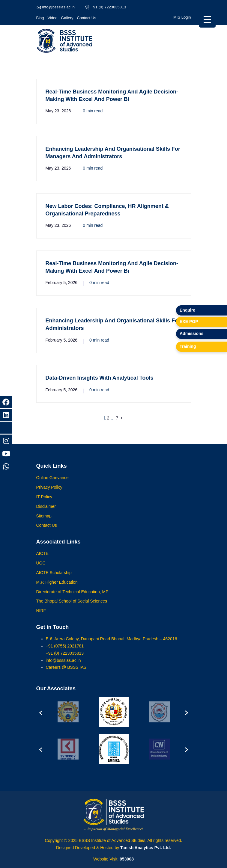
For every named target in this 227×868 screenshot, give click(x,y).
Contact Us (86, 18)
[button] (41, 718)
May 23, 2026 (58, 111)
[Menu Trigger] (207, 19)
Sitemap (44, 522)
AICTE (42, 559)
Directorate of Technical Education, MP (72, 597)
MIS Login (182, 17)
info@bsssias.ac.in (59, 7)
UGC (41, 569)
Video (52, 18)
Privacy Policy (49, 493)
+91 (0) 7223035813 (108, 7)
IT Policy (44, 503)
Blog (40, 18)
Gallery (67, 18)
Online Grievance (52, 484)
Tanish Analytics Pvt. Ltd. (146, 848)
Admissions (191, 333)
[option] (68, 718)
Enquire (187, 310)
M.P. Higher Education (57, 588)
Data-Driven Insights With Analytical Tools (100, 378)
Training (188, 346)
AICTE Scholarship (54, 579)
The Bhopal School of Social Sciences (72, 607)
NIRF (41, 617)
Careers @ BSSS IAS (66, 673)
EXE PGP (189, 321)
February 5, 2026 (62, 283)
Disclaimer (46, 512)
